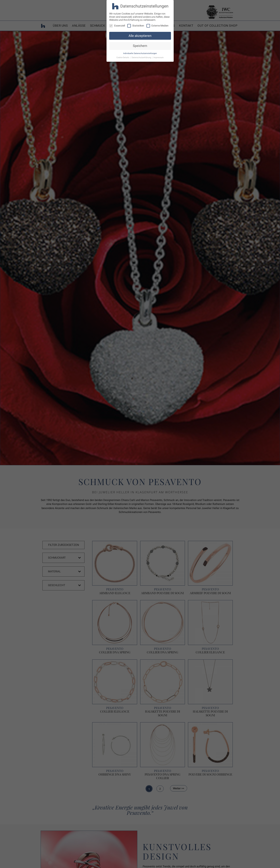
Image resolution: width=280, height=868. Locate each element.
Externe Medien (157, 26)
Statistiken (136, 26)
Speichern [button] (140, 46)
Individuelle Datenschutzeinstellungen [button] (140, 53)
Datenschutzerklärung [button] (142, 58)
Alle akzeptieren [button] (140, 36)
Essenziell (117, 26)
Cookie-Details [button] (123, 58)
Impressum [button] (159, 58)
